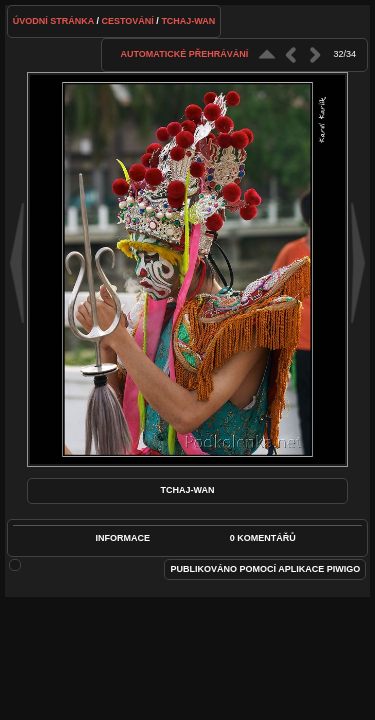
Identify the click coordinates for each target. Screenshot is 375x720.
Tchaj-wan (188, 21)
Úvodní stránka (53, 21)
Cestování (128, 21)
